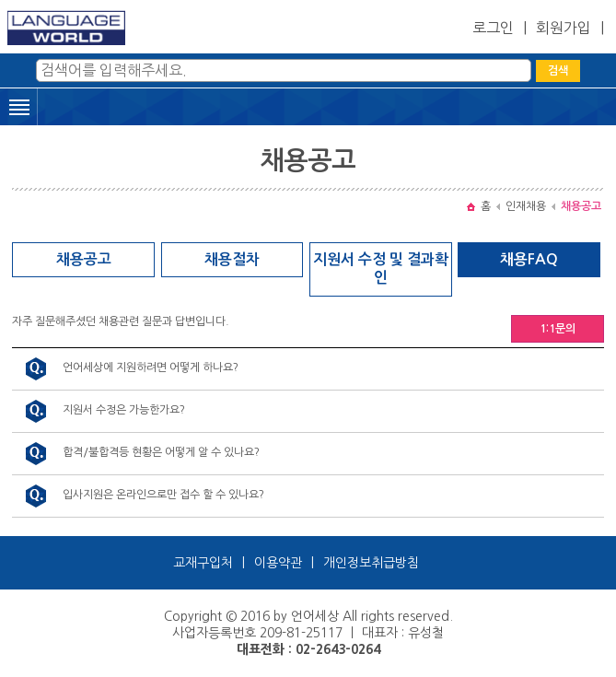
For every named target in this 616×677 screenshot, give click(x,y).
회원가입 (564, 28)
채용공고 (84, 259)
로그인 (493, 28)
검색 (558, 71)
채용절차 (232, 259)
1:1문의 (558, 329)
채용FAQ (529, 259)
